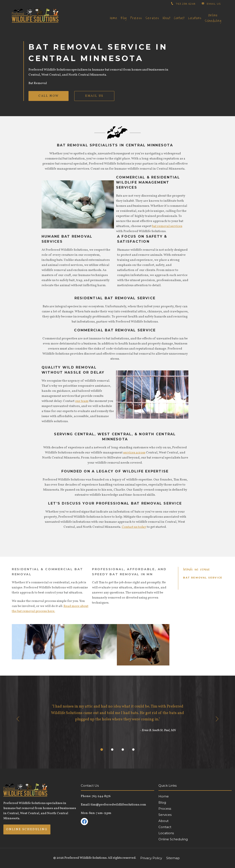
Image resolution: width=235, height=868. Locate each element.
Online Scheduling (213, 18)
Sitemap (173, 858)
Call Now (49, 96)
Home (114, 18)
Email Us (94, 96)
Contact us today (134, 527)
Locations (195, 18)
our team (82, 401)
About (167, 18)
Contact (179, 18)
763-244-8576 (101, 796)
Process (136, 18)
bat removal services (167, 226)
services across (134, 453)
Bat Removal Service (203, 578)
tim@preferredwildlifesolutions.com (118, 805)
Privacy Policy (151, 858)
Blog (124, 18)
